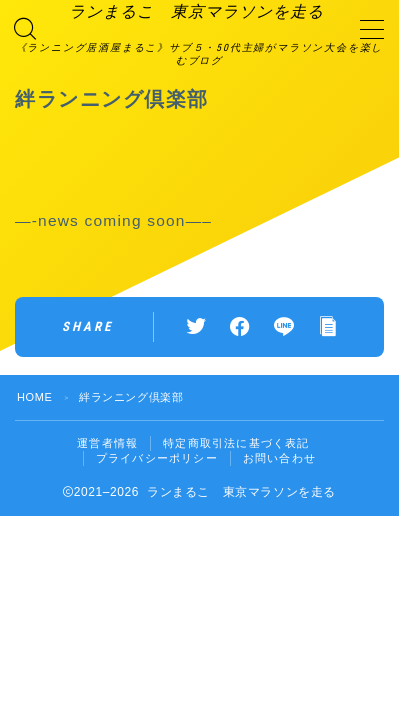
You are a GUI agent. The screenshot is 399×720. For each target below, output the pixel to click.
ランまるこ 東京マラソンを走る (196, 12)
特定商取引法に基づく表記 (236, 443)
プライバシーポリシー (157, 458)
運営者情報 (107, 443)
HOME (34, 397)
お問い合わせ (279, 458)
